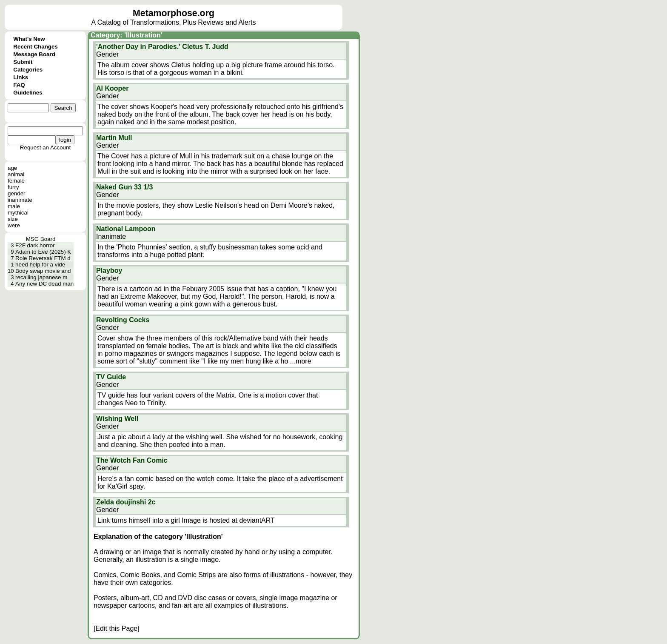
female (16, 181)
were (14, 225)
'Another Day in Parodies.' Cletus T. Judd (162, 47)
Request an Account (45, 147)
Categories (28, 70)
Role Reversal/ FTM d (43, 258)
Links (21, 77)
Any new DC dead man (44, 284)
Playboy (109, 270)
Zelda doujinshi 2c (126, 502)
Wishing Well (117, 419)
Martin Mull (114, 138)
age (12, 168)
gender (17, 193)
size (13, 219)
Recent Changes (35, 47)
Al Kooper (112, 88)
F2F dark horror (35, 245)
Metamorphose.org (174, 13)
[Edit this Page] (117, 628)
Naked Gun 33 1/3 (124, 187)
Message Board (34, 54)
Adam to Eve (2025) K (43, 252)
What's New (29, 39)
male (14, 206)
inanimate (20, 200)
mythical (18, 213)
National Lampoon (126, 229)
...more (301, 361)
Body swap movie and (43, 271)
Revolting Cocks (123, 320)
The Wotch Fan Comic (132, 460)
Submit (23, 62)
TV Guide (111, 377)
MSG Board (41, 239)
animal (16, 174)
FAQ (19, 85)
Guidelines (28, 93)
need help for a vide (40, 265)
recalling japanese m (41, 277)
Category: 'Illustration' (127, 35)
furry (13, 187)
